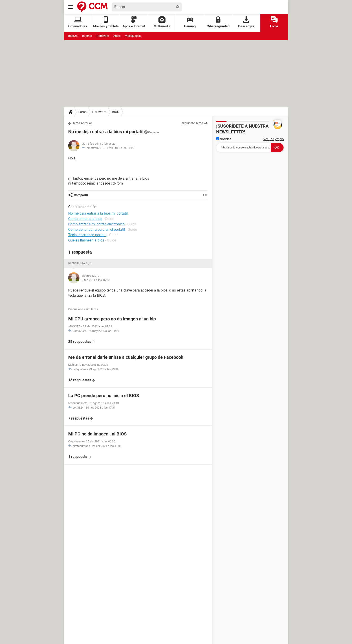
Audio (117, 36)
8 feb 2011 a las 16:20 (120, 148)
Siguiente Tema (193, 123)
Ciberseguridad (218, 22)
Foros (274, 22)
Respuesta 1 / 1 (80, 263)
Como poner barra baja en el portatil (97, 230)
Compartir (81, 195)
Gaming (190, 22)
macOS (73, 36)
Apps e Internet (134, 22)
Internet (87, 36)
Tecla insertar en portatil (87, 235)
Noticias (224, 139)
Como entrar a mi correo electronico (96, 224)
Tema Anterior (82, 123)
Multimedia (162, 22)
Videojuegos (133, 36)
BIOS (115, 112)
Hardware (103, 36)
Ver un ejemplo (274, 139)
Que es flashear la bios (86, 240)
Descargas (246, 22)
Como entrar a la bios (85, 219)
